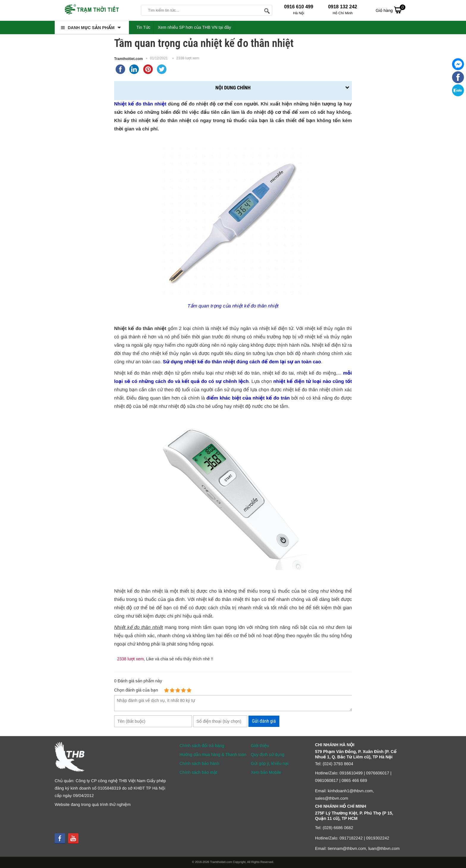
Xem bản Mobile (266, 772)
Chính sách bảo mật (198, 772)
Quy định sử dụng (268, 755)
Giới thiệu (260, 746)
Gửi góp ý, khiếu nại (270, 763)
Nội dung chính (233, 88)
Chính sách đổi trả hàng (202, 746)
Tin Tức (143, 27)
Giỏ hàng (391, 10)
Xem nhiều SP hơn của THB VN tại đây (195, 27)
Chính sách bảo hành (199, 763)
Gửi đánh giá (264, 721)
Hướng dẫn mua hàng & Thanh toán (213, 755)
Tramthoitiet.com (129, 59)
